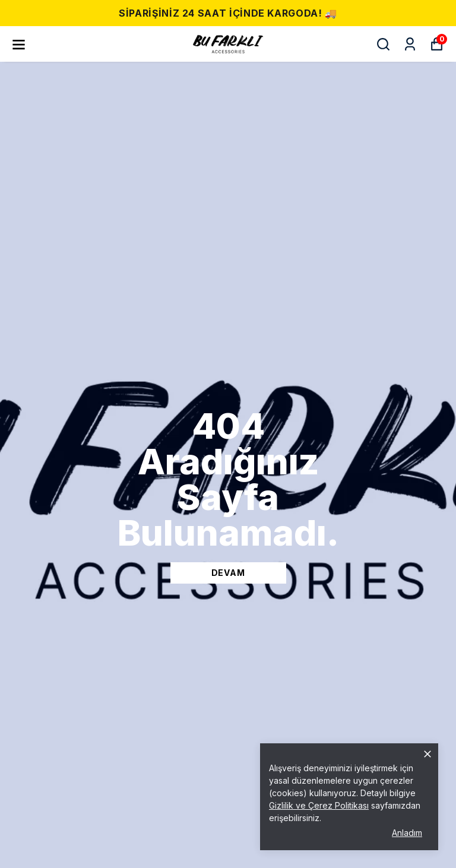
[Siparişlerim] (410, 44)
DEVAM (228, 573)
